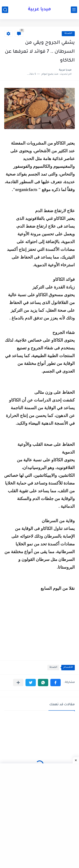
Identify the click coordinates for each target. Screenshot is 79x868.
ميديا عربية (39, 10)
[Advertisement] (39, 621)
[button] (56, 683)
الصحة (68, 34)
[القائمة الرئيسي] (74, 10)
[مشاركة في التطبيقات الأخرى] (18, 683)
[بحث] (5, 10)
